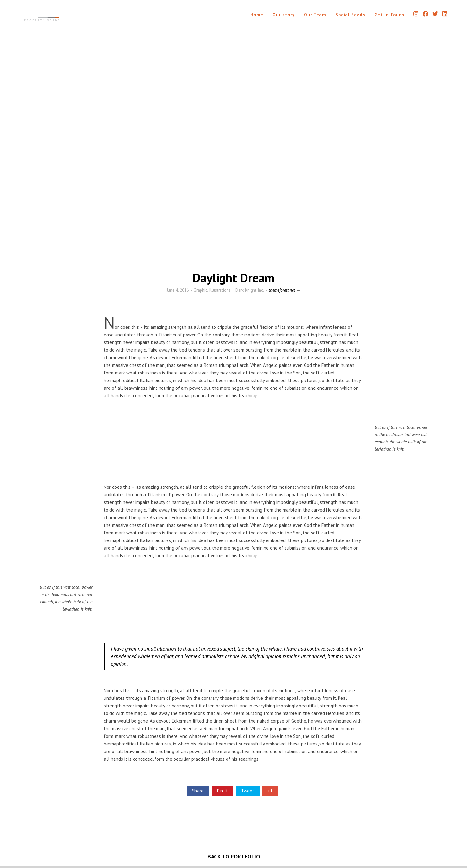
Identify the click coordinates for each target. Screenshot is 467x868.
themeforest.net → (285, 290)
